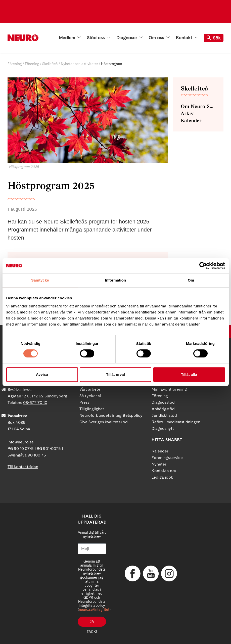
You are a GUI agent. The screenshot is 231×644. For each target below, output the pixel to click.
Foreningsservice (167, 458)
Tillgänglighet (92, 409)
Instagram (169, 574)
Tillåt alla (189, 374)
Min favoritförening (169, 389)
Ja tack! (92, 623)
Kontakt (187, 38)
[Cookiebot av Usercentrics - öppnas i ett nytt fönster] (203, 266)
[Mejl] (92, 549)
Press (84, 402)
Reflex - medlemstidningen (176, 422)
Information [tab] (116, 280)
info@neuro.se (21, 442)
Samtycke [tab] (40, 280)
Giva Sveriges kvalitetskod (104, 422)
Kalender (191, 120)
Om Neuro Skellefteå (198, 106)
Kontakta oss (164, 471)
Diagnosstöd (163, 402)
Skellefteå (50, 64)
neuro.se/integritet (94, 610)
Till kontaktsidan (23, 467)
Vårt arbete (90, 389)
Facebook (132, 574)
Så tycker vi (90, 396)
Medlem (70, 38)
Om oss (159, 38)
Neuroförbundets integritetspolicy (111, 415)
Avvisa (42, 374)
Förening (15, 64)
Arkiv (187, 113)
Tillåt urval (116, 374)
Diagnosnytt (163, 428)
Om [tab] (191, 280)
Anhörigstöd (163, 409)
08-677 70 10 (35, 403)
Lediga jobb (163, 477)
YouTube (151, 574)
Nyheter (159, 464)
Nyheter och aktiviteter (79, 64)
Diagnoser (129, 38)
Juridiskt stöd (164, 415)
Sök (214, 38)
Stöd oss (99, 38)
